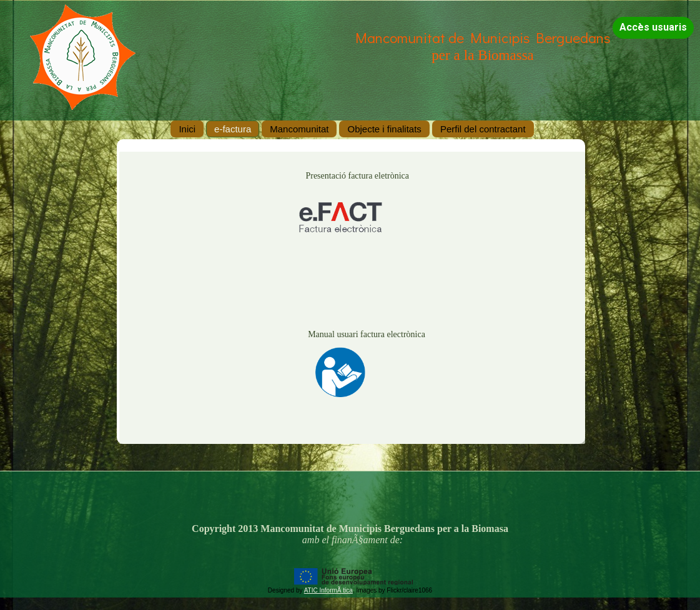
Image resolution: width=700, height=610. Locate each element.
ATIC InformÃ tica (328, 590)
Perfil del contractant (483, 129)
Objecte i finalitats (384, 129)
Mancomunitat (299, 129)
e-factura (233, 129)
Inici (187, 129)
